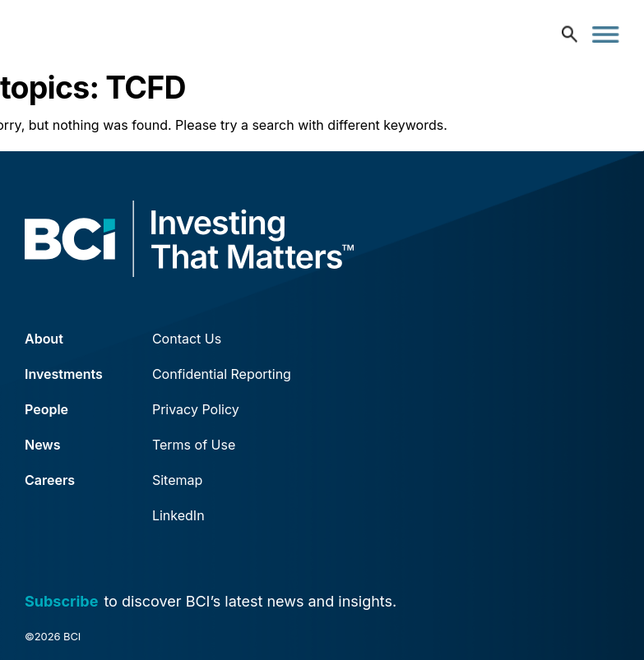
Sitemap (177, 480)
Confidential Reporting (222, 374)
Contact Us (187, 339)
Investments (64, 374)
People (46, 409)
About (44, 339)
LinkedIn (178, 515)
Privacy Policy (196, 409)
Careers (50, 480)
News (43, 445)
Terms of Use (194, 445)
